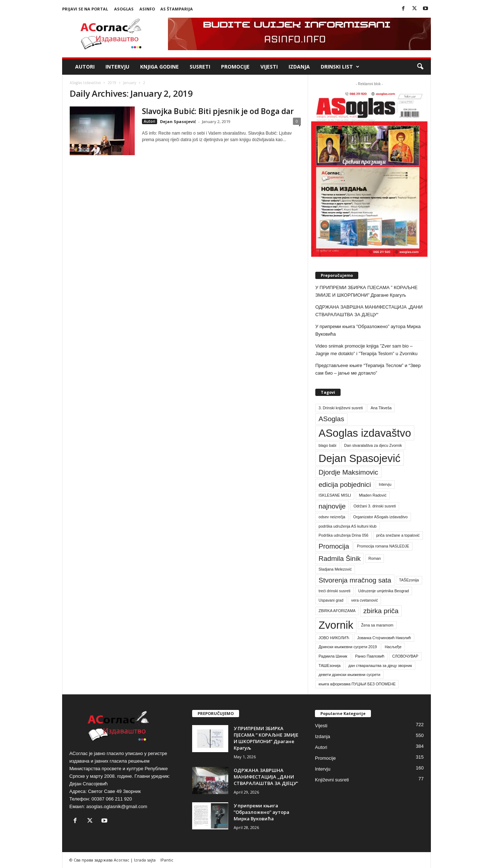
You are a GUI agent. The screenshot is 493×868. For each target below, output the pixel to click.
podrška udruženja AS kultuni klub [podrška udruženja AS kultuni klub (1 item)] (348, 526)
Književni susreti (332, 780)
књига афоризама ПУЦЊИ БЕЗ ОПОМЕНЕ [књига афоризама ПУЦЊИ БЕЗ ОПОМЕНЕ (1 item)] (357, 684)
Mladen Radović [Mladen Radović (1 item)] (373, 495)
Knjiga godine (159, 67)
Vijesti (269, 67)
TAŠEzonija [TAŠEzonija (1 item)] (409, 580)
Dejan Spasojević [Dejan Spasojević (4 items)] (360, 458)
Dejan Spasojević (178, 121)
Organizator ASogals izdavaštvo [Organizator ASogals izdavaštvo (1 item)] (380, 517)
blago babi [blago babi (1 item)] (327, 445)
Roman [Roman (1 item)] (375, 558)
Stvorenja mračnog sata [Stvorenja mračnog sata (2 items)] (355, 580)
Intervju (117, 67)
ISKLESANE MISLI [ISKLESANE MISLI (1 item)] (335, 495)
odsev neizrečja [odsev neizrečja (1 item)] (332, 517)
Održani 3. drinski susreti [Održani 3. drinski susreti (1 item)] (375, 506)
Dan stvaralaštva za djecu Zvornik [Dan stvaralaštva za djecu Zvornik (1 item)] (373, 445)
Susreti (200, 67)
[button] (420, 67)
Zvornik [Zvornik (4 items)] (336, 625)
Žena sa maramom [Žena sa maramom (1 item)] (377, 625)
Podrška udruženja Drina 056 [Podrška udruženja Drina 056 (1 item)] (343, 535)
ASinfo (147, 9)
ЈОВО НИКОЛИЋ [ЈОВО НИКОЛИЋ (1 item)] (334, 638)
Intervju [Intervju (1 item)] (385, 484)
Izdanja (299, 67)
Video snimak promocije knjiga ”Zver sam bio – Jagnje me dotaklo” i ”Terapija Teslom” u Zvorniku (366, 350)
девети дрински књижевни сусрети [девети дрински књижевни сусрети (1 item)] (349, 675)
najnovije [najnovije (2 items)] (332, 506)
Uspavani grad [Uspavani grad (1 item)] (331, 600)
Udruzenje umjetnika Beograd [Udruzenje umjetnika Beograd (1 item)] (384, 591)
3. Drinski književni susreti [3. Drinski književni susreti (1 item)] (341, 408)
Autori (85, 67)
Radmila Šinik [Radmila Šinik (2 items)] (340, 559)
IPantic (167, 860)
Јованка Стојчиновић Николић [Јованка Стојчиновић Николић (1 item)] (384, 638)
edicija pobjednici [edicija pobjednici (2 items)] (345, 485)
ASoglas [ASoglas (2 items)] (331, 419)
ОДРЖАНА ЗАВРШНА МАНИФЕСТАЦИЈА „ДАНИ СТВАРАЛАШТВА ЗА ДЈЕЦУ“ (369, 311)
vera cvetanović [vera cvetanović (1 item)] (364, 600)
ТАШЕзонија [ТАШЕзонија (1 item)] (330, 666)
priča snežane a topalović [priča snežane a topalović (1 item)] (398, 535)
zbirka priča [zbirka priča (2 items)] (381, 611)
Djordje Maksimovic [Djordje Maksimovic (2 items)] (348, 472)
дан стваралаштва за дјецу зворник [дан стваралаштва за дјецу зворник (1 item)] (380, 666)
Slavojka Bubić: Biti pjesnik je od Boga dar (218, 111)
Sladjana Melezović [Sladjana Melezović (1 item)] (335, 569)
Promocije (235, 67)
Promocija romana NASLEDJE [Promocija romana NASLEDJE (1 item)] (383, 546)
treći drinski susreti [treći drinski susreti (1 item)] (334, 591)
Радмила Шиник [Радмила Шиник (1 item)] (333, 656)
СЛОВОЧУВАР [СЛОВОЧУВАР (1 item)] (405, 656)
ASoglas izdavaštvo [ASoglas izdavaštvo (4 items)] (365, 433)
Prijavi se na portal (85, 9)
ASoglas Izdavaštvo (85, 83)
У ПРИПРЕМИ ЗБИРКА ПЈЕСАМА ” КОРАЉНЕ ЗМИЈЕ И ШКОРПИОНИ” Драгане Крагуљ (366, 291)
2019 (112, 83)
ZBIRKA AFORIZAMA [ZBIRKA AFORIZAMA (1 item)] (337, 611)
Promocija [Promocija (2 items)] (334, 546)
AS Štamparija (177, 9)
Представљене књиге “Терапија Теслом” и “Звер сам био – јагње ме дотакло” (368, 369)
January (130, 83)
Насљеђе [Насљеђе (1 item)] (393, 647)
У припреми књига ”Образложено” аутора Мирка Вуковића (368, 330)
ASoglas (124, 9)
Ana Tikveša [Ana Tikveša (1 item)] (381, 408)
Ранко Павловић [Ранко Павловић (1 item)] (370, 656)
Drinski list (340, 67)
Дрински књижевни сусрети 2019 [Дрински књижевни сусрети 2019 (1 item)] (348, 647)
